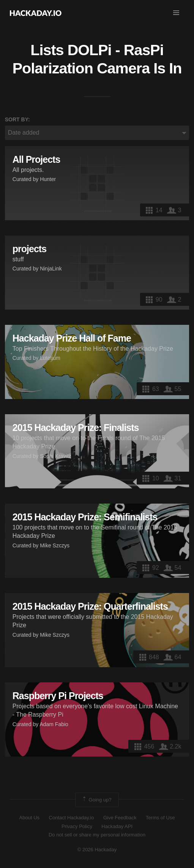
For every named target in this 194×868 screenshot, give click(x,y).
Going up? (96, 800)
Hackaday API (117, 826)
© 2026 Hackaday (97, 850)
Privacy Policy (77, 826)
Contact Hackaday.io (72, 818)
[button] (176, 13)
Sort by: (17, 119)
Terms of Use (160, 818)
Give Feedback (120, 818)
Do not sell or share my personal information (97, 835)
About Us (29, 818)
